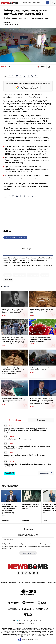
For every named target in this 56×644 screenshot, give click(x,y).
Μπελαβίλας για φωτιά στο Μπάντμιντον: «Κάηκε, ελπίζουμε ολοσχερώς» (42, 369)
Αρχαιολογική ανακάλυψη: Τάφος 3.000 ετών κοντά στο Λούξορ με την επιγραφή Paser (42, 311)
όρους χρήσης (32, 544)
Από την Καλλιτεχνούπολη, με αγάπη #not (18, 439)
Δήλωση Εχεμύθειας (24, 583)
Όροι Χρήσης (13, 583)
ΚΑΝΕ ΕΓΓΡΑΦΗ (28, 553)
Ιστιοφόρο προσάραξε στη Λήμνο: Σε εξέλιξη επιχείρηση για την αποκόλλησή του (25, 456)
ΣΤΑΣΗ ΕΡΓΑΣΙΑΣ (33, 275)
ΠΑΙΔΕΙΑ (4, 67)
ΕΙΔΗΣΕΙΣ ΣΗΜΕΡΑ (19, 275)
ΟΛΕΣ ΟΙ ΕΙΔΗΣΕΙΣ (26, 3)
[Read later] (54, 67)
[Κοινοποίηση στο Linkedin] (28, 76)
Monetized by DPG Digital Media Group (34, 621)
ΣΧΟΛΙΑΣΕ (41, 67)
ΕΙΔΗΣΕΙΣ (8, 275)
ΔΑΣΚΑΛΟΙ (45, 275)
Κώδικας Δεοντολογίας (39, 583)
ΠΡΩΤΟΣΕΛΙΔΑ (37, 3)
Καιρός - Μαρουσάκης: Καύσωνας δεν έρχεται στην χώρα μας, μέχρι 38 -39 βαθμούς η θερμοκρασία (41, 339)
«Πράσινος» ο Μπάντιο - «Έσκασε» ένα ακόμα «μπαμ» (31, 506)
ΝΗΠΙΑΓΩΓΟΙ (8, 280)
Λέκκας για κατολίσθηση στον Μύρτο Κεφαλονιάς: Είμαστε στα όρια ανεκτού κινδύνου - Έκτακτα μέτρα (13, 400)
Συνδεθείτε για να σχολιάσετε (15, 237)
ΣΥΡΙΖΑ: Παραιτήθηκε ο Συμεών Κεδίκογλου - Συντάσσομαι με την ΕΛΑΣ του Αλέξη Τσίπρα (28, 465)
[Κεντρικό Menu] (53, 3)
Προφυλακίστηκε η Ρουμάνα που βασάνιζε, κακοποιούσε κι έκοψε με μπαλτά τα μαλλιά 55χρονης (27, 447)
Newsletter (17, 266)
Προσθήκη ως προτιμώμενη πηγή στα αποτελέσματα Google (27, 88)
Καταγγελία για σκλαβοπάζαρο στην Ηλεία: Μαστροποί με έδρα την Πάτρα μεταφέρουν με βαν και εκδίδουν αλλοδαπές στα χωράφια (13, 371)
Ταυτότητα (4, 583)
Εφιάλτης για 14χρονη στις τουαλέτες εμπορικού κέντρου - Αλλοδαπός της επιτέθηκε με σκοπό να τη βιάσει (12, 311)
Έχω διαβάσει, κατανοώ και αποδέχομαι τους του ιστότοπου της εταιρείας (28, 544)
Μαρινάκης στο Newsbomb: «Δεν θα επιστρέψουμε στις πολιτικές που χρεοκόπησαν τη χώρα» (9, 510)
